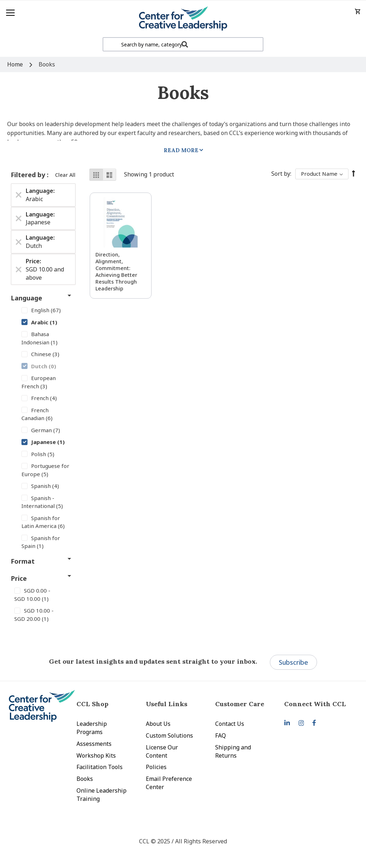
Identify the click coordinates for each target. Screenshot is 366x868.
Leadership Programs (92, 728)
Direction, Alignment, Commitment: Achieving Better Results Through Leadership (116, 271)
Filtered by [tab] (29, 175)
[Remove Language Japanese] (19, 218)
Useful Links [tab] (167, 704)
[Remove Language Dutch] (19, 242)
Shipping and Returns (233, 751)
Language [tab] (26, 298)
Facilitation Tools (100, 767)
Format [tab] (23, 561)
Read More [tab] (181, 150)
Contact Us (230, 724)
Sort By (281, 174)
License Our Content (162, 751)
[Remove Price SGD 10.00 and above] (19, 269)
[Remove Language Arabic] (19, 195)
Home (16, 64)
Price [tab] (19, 578)
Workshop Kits (96, 755)
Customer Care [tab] (240, 704)
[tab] (319, 704)
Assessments (94, 744)
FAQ (221, 735)
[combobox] (183, 44)
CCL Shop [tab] (92, 704)
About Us (158, 724)
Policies (156, 767)
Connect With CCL (315, 704)
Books (85, 779)
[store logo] (183, 19)
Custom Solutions (169, 735)
